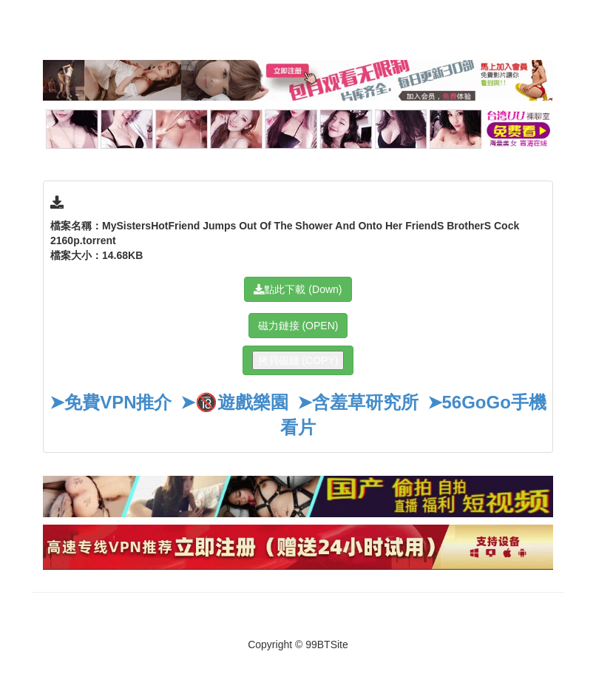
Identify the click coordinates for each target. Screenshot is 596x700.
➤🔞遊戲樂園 (234, 402)
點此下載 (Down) (298, 289)
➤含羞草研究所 (358, 402)
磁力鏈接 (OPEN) (298, 326)
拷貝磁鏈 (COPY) (298, 360)
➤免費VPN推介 (111, 402)
